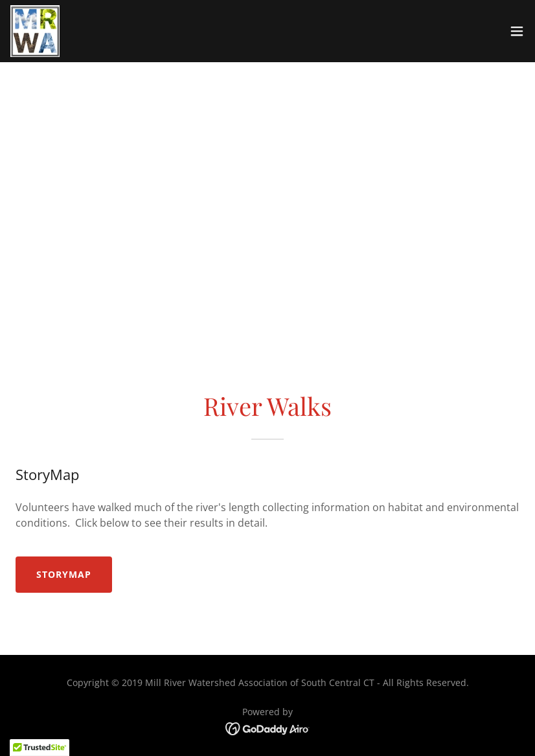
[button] (517, 31)
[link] (35, 31)
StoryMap (64, 574)
